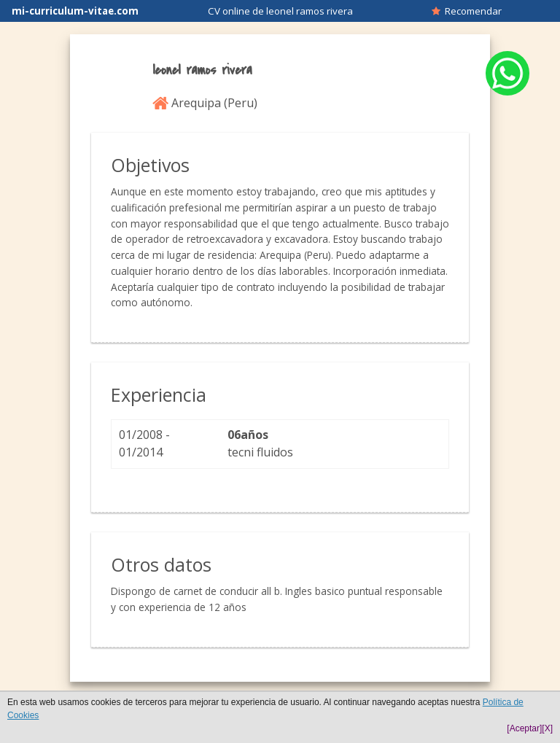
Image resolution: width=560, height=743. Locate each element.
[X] (547, 728)
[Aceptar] (524, 728)
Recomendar (467, 11)
